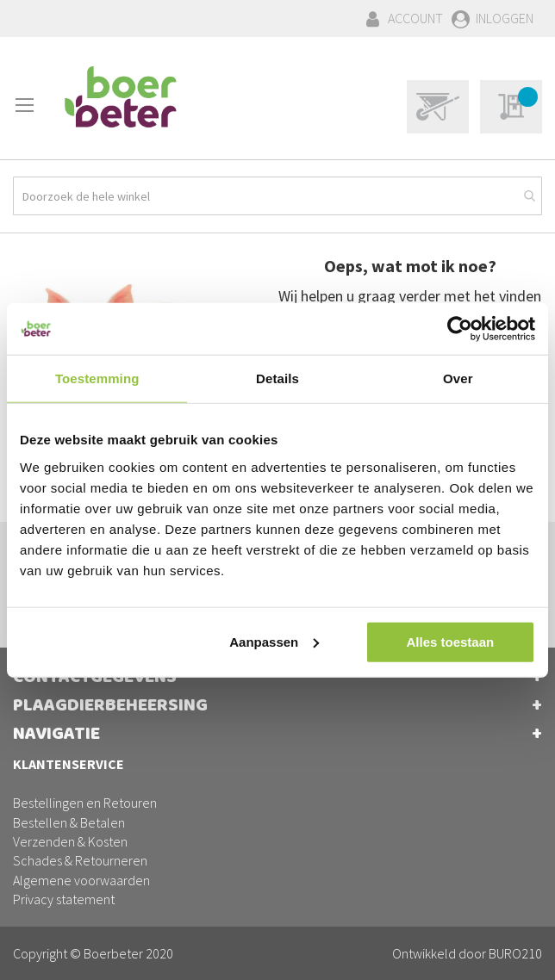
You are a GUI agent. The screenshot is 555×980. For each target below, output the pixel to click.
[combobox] (277, 196)
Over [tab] (458, 378)
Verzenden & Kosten (70, 841)
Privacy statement (64, 899)
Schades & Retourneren (80, 860)
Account (415, 18)
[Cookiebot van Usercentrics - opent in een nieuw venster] (460, 329)
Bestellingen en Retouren (85, 803)
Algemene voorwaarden (81, 880)
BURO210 (515, 953)
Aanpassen (274, 641)
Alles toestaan (450, 641)
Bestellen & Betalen (69, 822)
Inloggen (505, 18)
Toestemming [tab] (97, 378)
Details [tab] (277, 378)
